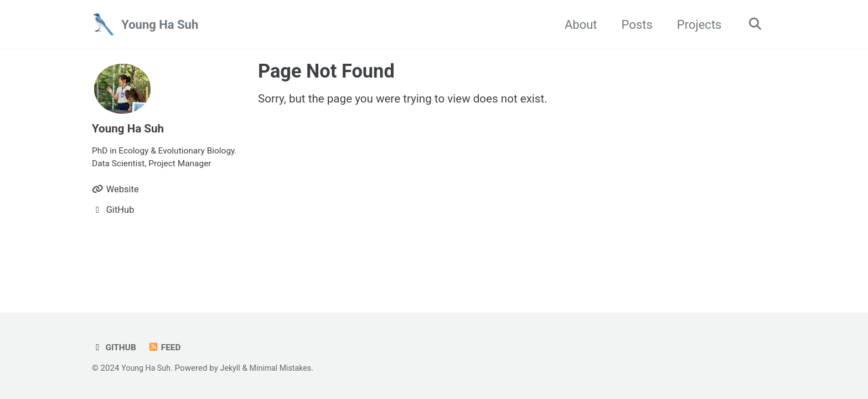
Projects (696, 25)
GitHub (115, 347)
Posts (633, 25)
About (577, 25)
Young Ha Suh (160, 25)
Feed (167, 347)
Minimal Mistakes (287, 368)
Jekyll (234, 368)
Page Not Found (326, 71)
